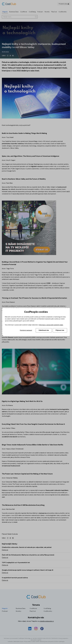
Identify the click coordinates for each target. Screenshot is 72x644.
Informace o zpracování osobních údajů (51, 325)
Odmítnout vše (44, 330)
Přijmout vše (60, 330)
